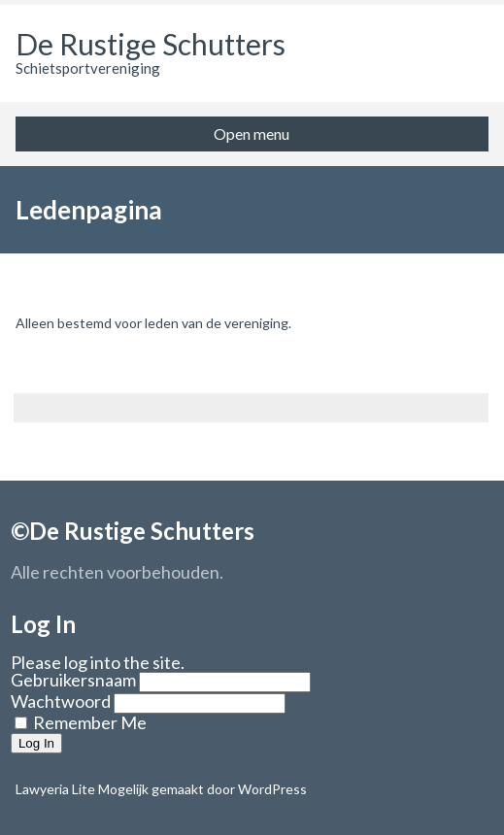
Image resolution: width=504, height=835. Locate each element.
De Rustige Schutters (151, 44)
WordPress (271, 789)
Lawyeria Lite (57, 789)
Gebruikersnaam (73, 680)
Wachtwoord (61, 701)
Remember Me (81, 722)
